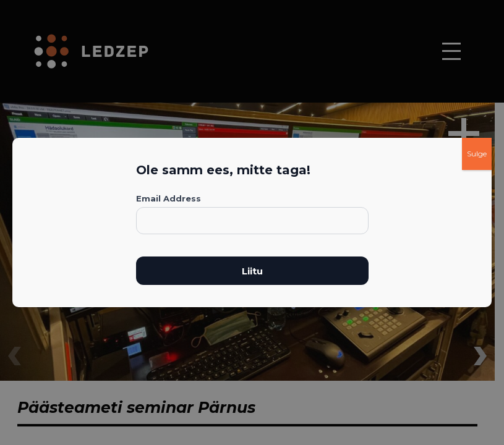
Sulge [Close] (477, 154)
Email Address (169, 198)
